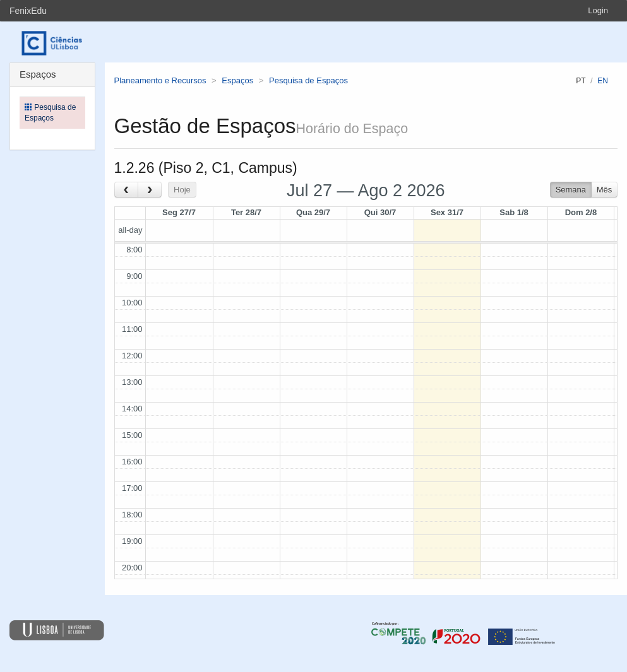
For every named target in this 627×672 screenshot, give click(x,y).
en (603, 81)
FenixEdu (28, 11)
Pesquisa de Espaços (308, 80)
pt (581, 81)
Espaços (237, 80)
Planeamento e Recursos (160, 80)
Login (598, 10)
